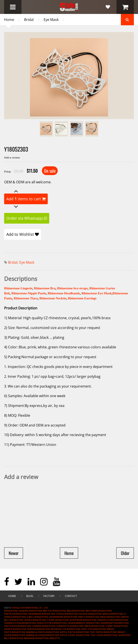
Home (9, 20)
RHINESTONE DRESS (80, 626)
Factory (49, 596)
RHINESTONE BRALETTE (48, 638)
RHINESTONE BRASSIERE (22, 638)
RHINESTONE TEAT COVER (90, 635)
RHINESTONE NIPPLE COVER (60, 635)
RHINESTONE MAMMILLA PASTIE (28, 632)
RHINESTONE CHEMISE (30, 626)
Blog (30, 596)
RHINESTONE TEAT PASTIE (89, 632)
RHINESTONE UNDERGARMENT (69, 623)
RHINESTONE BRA (62, 611)
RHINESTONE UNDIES (21, 620)
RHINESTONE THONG (53, 614)
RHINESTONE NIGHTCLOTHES (38, 623)
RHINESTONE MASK (96, 617)
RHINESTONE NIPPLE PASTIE (60, 632)
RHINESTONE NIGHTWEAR (69, 620)
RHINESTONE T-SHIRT (44, 620)
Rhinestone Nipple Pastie (29, 293)
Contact (71, 596)
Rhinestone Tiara (26, 298)
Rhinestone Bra (45, 288)
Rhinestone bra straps (72, 288)
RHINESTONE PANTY (74, 617)
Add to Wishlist (23, 234)
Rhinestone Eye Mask (96, 293)
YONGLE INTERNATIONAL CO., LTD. (30, 608)
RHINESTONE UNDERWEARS (49, 617)
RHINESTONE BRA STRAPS (85, 611)
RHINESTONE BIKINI (99, 614)
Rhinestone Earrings (82, 298)
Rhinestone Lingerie (18, 288)
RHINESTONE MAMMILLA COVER (28, 635)
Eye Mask (51, 20)
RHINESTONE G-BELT (23, 617)
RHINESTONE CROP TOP (80, 629)
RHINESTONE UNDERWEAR (27, 614)
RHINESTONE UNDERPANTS (100, 623)
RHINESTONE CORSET (102, 626)
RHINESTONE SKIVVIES (24, 629)
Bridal (29, 20)
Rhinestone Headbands (64, 293)
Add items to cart (26, 199)
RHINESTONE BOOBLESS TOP (51, 629)
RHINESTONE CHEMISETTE (56, 626)
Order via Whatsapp (27, 218)
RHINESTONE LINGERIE (16, 611)
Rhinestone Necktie (53, 298)
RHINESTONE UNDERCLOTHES (98, 620)
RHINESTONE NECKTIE (76, 614)
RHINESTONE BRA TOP (40, 611)
